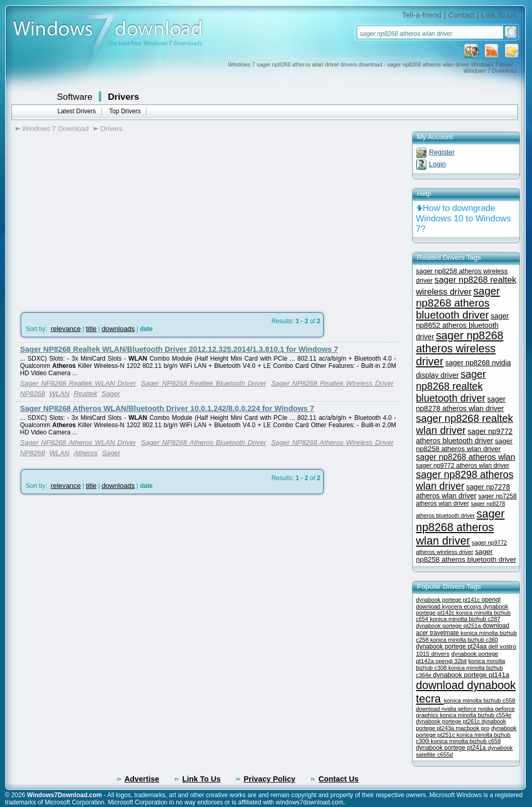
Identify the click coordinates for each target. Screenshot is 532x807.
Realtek (85, 394)
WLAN (59, 394)
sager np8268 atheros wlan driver (461, 527)
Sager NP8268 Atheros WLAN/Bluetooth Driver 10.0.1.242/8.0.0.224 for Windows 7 (167, 408)
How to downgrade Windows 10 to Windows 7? (464, 219)
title (91, 329)
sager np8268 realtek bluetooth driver (451, 386)
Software (75, 97)
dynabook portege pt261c (449, 721)
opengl (491, 600)
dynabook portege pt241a (452, 748)
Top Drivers (125, 111)
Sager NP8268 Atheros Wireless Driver (332, 442)
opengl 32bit (451, 661)
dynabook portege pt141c (449, 600)
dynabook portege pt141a (471, 675)
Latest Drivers (77, 111)
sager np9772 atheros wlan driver (463, 466)
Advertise (142, 779)
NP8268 (33, 394)
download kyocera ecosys (450, 606)
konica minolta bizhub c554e (476, 715)
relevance (66, 329)
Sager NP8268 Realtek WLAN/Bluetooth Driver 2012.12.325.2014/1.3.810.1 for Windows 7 (179, 349)
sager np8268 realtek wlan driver (465, 424)
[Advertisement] (103, 219)
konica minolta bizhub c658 (466, 741)
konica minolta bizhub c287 (465, 619)
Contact (462, 15)
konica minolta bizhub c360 (464, 640)
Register (442, 152)
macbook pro (473, 728)
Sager (111, 394)
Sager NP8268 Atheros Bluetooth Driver (203, 442)
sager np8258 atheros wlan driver (464, 445)
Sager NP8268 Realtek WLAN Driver (78, 383)
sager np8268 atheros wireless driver (460, 349)
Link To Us (499, 15)
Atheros (86, 453)
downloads (118, 329)
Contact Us (338, 779)
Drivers (124, 97)
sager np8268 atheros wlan (466, 457)
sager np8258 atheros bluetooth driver (466, 555)
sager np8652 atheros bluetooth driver (463, 326)
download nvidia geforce (447, 709)
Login (438, 164)
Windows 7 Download (56, 129)
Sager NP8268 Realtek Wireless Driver (332, 383)
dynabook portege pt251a (449, 626)
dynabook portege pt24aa (452, 646)
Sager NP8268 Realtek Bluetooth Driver (203, 383)
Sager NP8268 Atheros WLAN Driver (78, 442)
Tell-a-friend (422, 15)
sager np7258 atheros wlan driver (467, 500)
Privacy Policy (269, 779)
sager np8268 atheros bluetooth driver (458, 303)
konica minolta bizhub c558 (480, 700)
